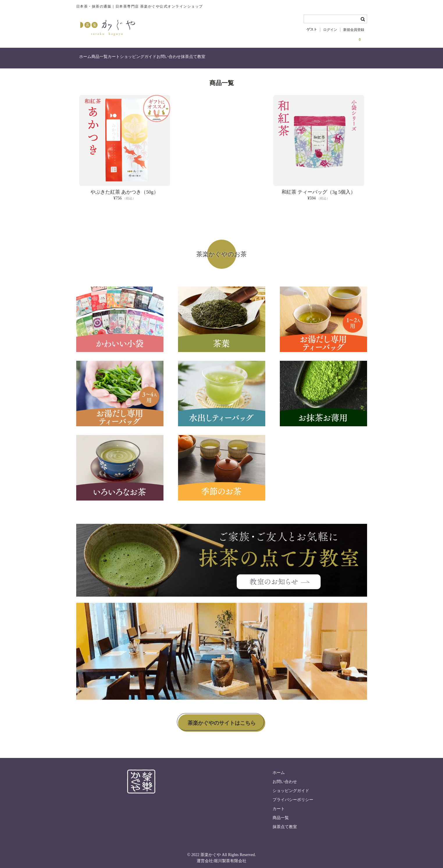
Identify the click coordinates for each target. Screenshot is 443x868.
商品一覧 (114, 59)
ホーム (88, 59)
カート (140, 59)
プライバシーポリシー (293, 797)
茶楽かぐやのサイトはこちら (222, 719)
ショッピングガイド (177, 59)
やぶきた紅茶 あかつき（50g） (124, 189)
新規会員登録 (354, 30)
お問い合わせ (219, 59)
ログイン (330, 30)
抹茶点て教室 (256, 59)
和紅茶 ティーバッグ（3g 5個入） (319, 189)
